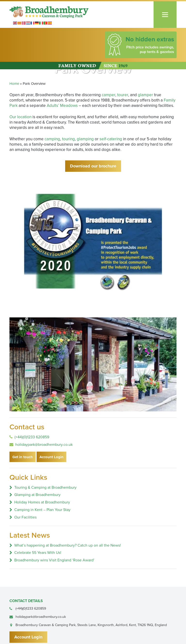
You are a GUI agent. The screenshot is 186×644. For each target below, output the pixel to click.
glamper (145, 95)
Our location (20, 117)
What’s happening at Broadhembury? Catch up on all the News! (68, 545)
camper (108, 95)
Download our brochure (93, 166)
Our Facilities (25, 517)
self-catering (111, 139)
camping (52, 139)
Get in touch (23, 457)
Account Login (51, 457)
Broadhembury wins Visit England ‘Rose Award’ (54, 560)
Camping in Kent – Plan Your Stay (42, 510)
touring (68, 139)
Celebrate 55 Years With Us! (38, 553)
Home (14, 84)
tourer (123, 95)
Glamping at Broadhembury (37, 495)
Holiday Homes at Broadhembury (42, 502)
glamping (85, 139)
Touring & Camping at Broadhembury (45, 487)
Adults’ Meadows (62, 106)
